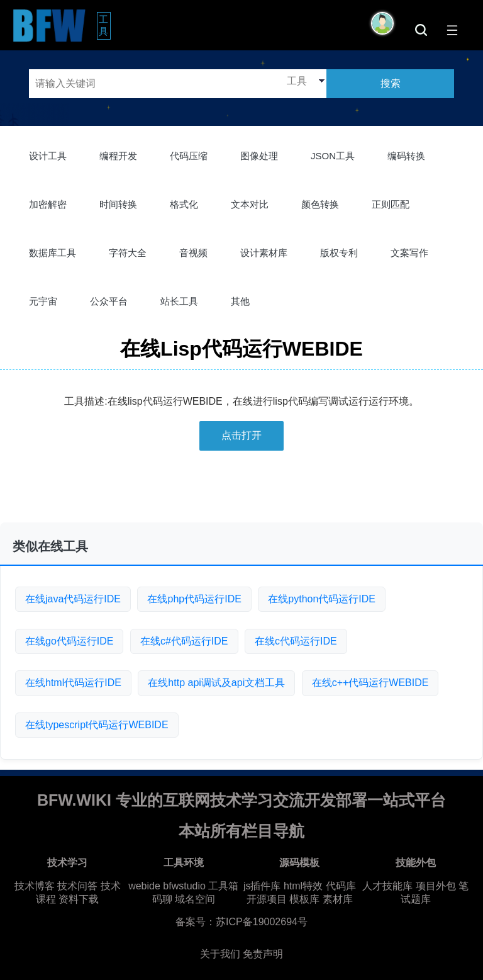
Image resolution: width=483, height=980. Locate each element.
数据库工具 (53, 253)
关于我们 (220, 954)
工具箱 (223, 886)
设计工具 (48, 156)
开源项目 (267, 899)
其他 (240, 301)
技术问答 (77, 886)
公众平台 (109, 301)
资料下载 (79, 899)
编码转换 (406, 156)
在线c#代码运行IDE (184, 641)
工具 (105, 25)
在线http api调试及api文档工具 (216, 683)
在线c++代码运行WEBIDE (370, 683)
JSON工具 (333, 156)
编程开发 (118, 156)
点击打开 (241, 435)
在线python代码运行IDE (322, 599)
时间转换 (118, 204)
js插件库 (262, 886)
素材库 (338, 899)
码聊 (162, 899)
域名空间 (195, 899)
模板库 (304, 899)
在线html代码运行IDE (73, 683)
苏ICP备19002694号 (262, 922)
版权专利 (339, 253)
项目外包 (436, 886)
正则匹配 (391, 204)
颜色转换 (320, 204)
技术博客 (35, 886)
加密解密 (48, 204)
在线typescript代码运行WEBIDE (97, 725)
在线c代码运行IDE (296, 641)
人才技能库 (387, 886)
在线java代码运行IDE (73, 599)
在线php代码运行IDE (194, 599)
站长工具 (179, 301)
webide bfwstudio (168, 886)
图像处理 (259, 156)
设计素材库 (264, 253)
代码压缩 (189, 156)
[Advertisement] (241, 492)
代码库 (341, 886)
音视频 (193, 253)
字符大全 (128, 253)
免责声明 (263, 954)
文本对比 (250, 204)
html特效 (303, 886)
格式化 (184, 204)
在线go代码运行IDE (69, 641)
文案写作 (409, 253)
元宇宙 (43, 301)
